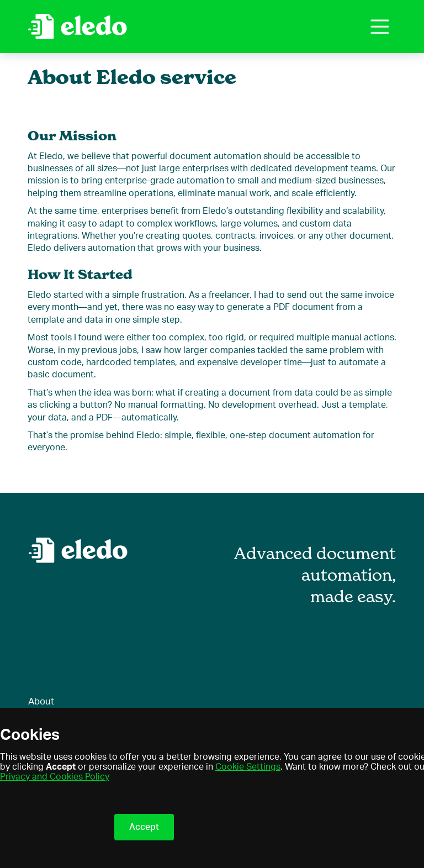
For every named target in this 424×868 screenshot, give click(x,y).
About (41, 701)
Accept (144, 827)
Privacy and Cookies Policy (55, 777)
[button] (380, 27)
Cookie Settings (248, 767)
